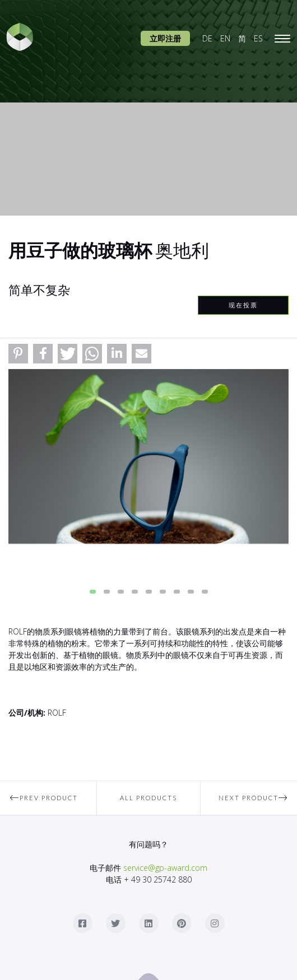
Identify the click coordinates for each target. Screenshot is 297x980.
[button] (18, 354)
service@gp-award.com (165, 868)
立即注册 (165, 38)
